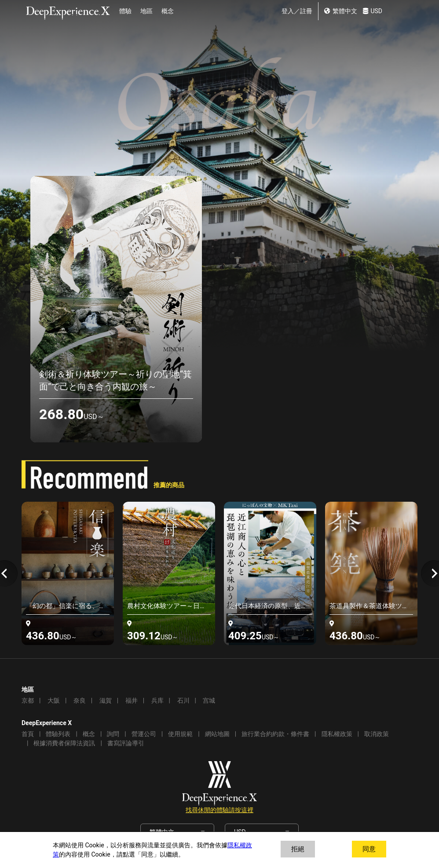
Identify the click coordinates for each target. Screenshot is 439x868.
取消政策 (377, 734)
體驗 (125, 11)
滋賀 (106, 701)
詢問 (113, 734)
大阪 (54, 701)
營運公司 (144, 734)
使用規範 (180, 734)
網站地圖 (217, 734)
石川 (183, 701)
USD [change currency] (373, 11)
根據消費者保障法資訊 (64, 743)
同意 (369, 849)
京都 (28, 701)
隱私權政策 (337, 734)
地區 (146, 11)
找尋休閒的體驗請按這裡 (219, 810)
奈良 (80, 701)
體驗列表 (58, 734)
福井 (132, 701)
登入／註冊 (297, 11)
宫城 (209, 701)
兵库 (157, 701)
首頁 (28, 734)
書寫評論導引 (126, 743)
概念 (168, 11)
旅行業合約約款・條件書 (275, 734)
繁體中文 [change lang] (341, 11)
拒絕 (298, 849)
